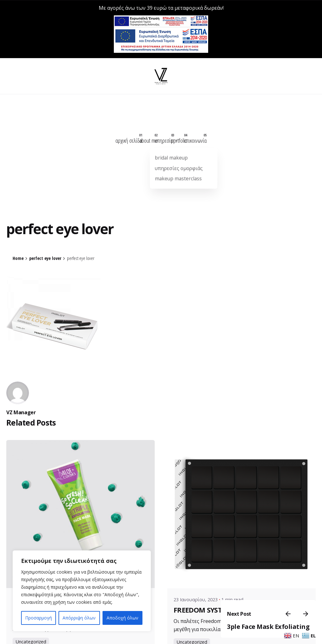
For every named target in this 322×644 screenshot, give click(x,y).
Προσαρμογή (39, 618)
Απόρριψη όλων (79, 618)
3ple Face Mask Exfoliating (265, 622)
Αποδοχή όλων (122, 618)
